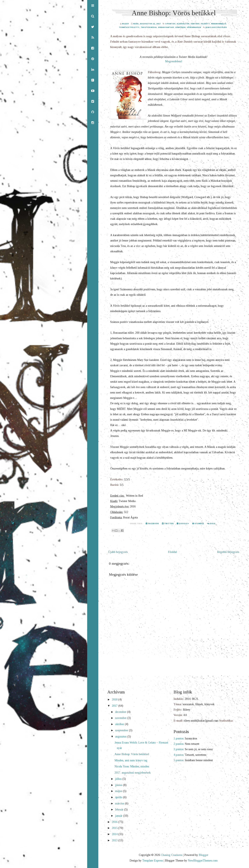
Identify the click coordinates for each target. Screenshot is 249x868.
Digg (211, 524)
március (120, 804)
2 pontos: (179, 744)
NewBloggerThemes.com (203, 861)
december (121, 712)
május (119, 792)
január (119, 816)
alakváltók (183, 24)
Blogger (204, 856)
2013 (115, 841)
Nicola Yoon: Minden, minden (132, 767)
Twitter (168, 524)
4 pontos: (179, 755)
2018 (115, 700)
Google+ (183, 524)
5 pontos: (179, 761)
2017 (115, 706)
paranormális (219, 24)
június (119, 785)
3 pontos (170, 24)
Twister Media (149, 27)
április (119, 798)
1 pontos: (179, 739)
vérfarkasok (194, 27)
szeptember (122, 731)
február (120, 810)
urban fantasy (166, 27)
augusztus (121, 737)
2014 (115, 835)
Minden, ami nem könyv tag (131, 761)
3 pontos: (179, 750)
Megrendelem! (174, 61)
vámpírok (180, 27)
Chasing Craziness (172, 856)
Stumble (198, 524)
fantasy (195, 24)
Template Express (153, 861)
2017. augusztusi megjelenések (133, 773)
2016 (115, 822)
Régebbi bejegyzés (228, 552)
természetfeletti (129, 27)
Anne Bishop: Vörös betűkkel (174, 13)
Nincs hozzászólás (216, 27)
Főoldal (172, 552)
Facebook (152, 524)
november (121, 719)
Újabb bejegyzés (118, 552)
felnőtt (205, 24)
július (119, 779)
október (120, 725)
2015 (115, 829)
